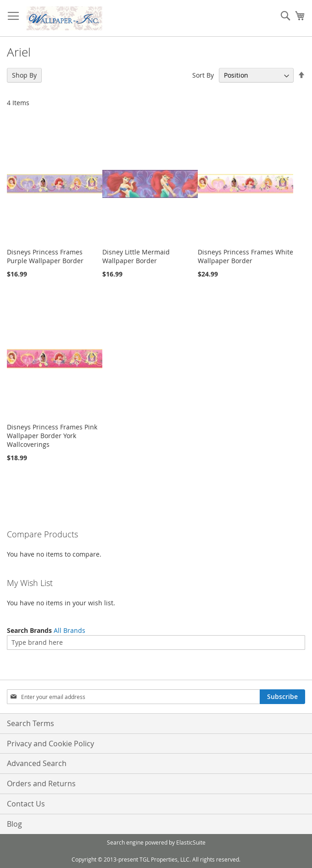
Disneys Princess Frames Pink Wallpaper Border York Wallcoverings (52, 436)
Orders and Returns (41, 783)
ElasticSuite (191, 842)
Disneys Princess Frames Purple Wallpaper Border (45, 256)
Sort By (203, 75)
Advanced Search (37, 763)
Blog (14, 824)
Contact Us (26, 804)
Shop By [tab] (24, 75)
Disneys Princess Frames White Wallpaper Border (245, 256)
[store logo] (64, 18)
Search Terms (31, 723)
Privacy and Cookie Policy (50, 744)
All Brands (70, 630)
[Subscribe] (282, 697)
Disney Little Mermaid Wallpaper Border (136, 256)
